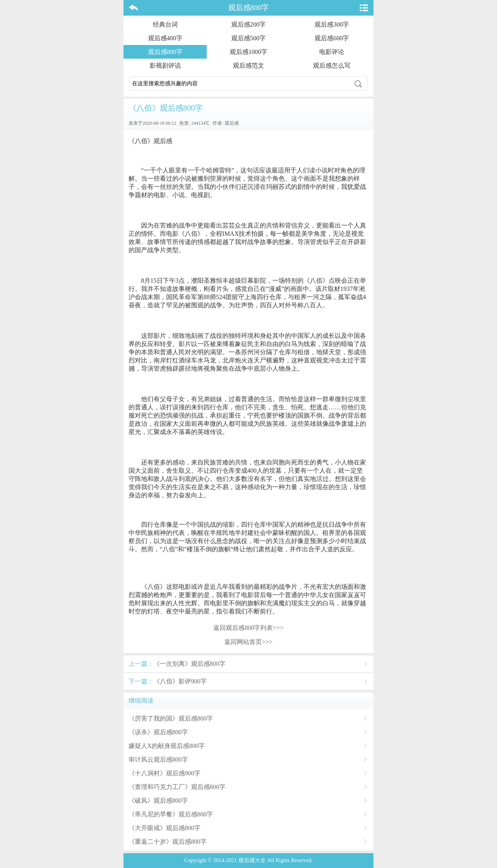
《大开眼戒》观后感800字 (164, 828)
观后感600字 (332, 38)
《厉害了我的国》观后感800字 (171, 718)
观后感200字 (248, 24)
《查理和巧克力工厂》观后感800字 (177, 787)
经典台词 (165, 24)
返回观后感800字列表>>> (248, 628)
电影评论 (332, 52)
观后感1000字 (248, 52)
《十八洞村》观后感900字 (164, 773)
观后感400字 (165, 38)
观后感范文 (248, 65)
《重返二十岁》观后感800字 (168, 842)
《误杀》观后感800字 (158, 732)
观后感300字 (332, 24)
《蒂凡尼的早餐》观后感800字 (171, 814)
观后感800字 (249, 8)
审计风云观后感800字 (158, 759)
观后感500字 (248, 38)
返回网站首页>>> (248, 642)
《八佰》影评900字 (168, 681)
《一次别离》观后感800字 (177, 664)
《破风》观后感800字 (158, 801)
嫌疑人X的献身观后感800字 (167, 746)
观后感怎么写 (332, 65)
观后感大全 (252, 860)
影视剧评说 (165, 65)
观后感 (232, 123)
